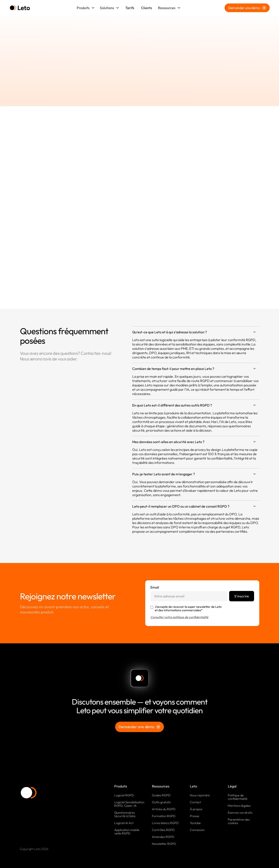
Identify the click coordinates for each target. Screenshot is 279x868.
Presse (195, 816)
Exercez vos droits (240, 813)
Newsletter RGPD (164, 844)
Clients (147, 8)
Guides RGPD (161, 795)
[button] (86, 8)
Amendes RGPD (163, 837)
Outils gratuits (161, 802)
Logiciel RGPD (124, 795)
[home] (20, 8)
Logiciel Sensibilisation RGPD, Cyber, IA (129, 804)
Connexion (197, 830)
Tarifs (130, 8)
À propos (196, 809)
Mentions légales (239, 806)
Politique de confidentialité (238, 797)
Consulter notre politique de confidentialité (179, 617)
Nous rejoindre (200, 795)
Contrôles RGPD (163, 830)
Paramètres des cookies (239, 821)
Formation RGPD (164, 816)
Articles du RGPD (164, 809)
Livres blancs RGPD (165, 823)
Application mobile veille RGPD (127, 832)
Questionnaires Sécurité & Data (125, 814)
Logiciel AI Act (124, 823)
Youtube (195, 823)
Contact (195, 802)
